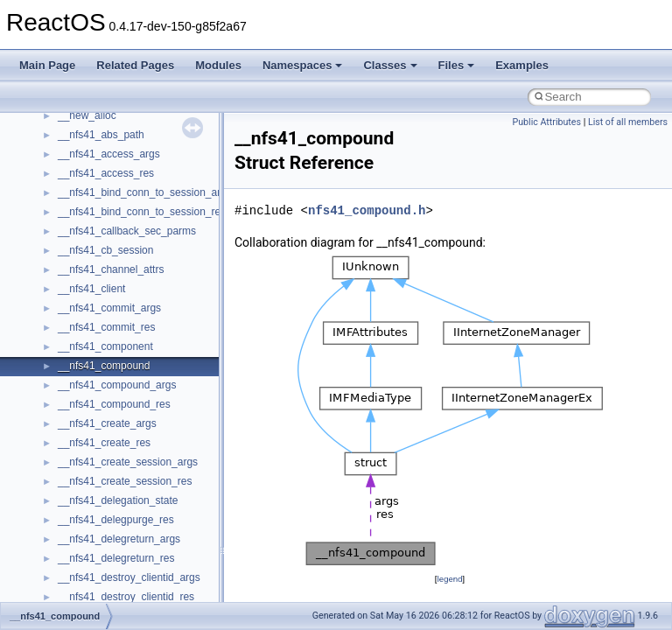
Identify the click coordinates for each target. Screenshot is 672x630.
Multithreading (63, 281)
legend (449, 579)
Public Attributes (546, 122)
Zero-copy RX (62, 242)
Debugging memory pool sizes (100, 204)
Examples (522, 65)
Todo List (51, 377)
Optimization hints (71, 300)
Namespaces (303, 65)
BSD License (60, 339)
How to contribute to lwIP (88, 146)
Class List (66, 473)
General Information (76, 358)
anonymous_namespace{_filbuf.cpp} (142, 589)
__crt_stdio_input (98, 493)
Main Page (47, 65)
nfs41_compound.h (367, 210)
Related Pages (135, 65)
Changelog (55, 127)
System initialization (76, 262)
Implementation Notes (81, 319)
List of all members (628, 122)
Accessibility (86, 550)
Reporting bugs (65, 223)
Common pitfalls (67, 185)
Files (457, 65)
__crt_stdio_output (101, 512)
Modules (218, 65)
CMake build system (77, 165)
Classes (390, 65)
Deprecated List (66, 396)
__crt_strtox (85, 531)
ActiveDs (78, 570)
